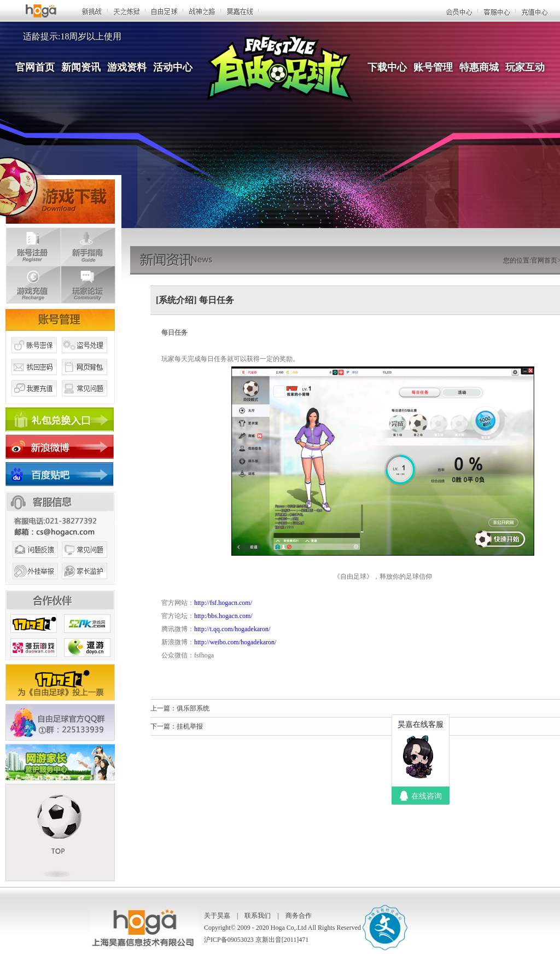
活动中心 (173, 67)
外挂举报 (34, 584)
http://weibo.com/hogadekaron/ (236, 642)
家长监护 (85, 584)
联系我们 (258, 916)
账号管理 (433, 67)
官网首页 (35, 67)
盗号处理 (85, 357)
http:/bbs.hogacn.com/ (223, 616)
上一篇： (164, 708)
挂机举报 (190, 726)
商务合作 (299, 916)
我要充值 (34, 401)
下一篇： (164, 726)
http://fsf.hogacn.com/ (223, 603)
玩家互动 (525, 67)
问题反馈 (34, 562)
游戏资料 (127, 67)
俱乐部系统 (193, 708)
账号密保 (34, 357)
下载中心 (387, 67)
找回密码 (34, 379)
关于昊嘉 (217, 916)
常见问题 (85, 401)
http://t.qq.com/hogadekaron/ (232, 629)
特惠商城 (479, 67)
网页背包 (85, 379)
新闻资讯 (81, 67)
